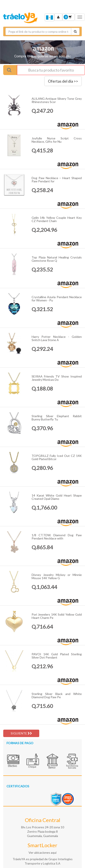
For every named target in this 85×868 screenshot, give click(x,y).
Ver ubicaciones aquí (42, 852)
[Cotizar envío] (75, 31)
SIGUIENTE (21, 733)
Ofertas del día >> (63, 81)
